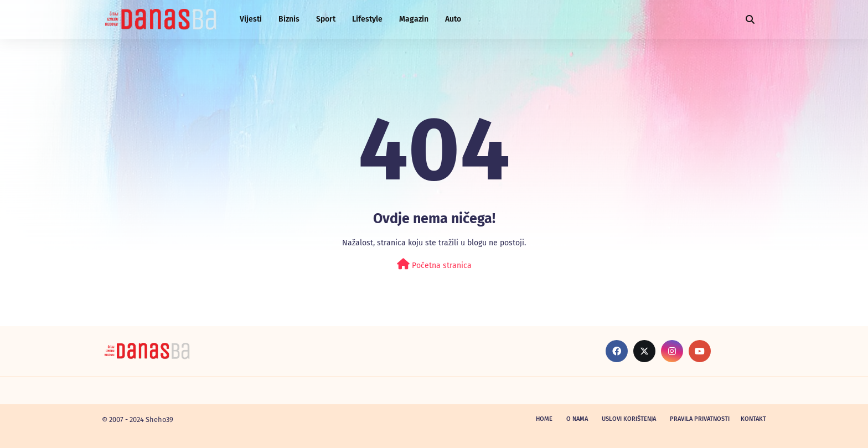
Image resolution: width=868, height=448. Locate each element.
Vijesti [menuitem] (251, 19)
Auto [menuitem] (453, 19)
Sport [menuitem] (326, 19)
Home (544, 419)
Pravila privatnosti (700, 419)
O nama (577, 419)
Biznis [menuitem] (289, 19)
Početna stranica (434, 264)
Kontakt (753, 419)
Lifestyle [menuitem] (367, 19)
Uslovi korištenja (629, 419)
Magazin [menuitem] (414, 19)
